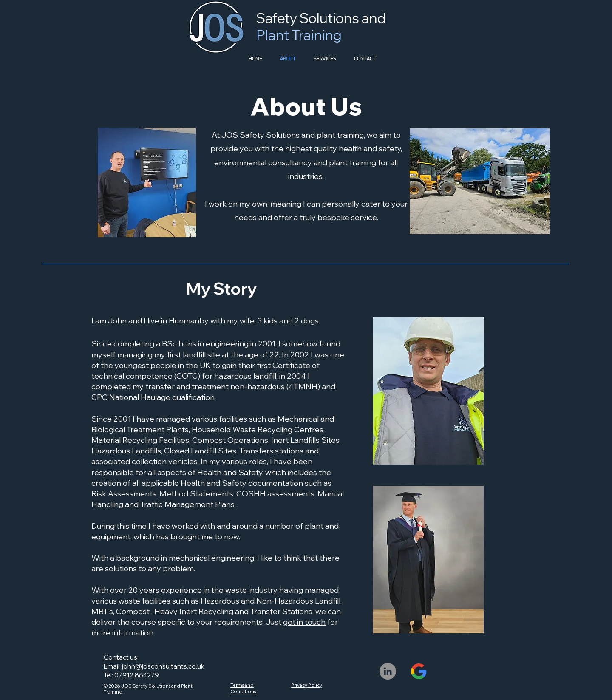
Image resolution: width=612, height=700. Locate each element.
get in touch (304, 622)
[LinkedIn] (388, 671)
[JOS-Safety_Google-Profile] (419, 671)
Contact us (120, 657)
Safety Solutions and (321, 26)
